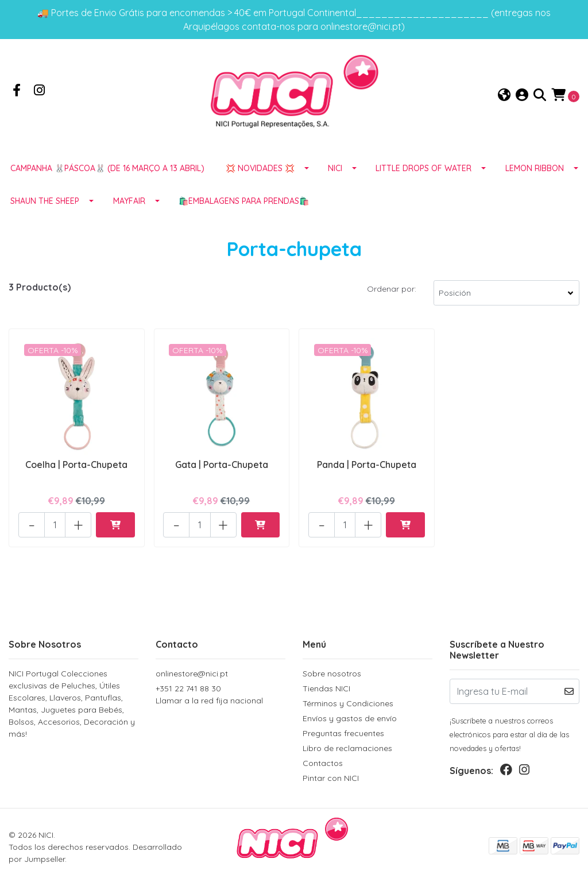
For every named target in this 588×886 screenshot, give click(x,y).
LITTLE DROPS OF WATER (423, 168)
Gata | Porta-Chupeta (222, 465)
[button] (504, 96)
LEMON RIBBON (535, 168)
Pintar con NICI (331, 778)
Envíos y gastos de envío (350, 718)
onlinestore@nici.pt (192, 674)
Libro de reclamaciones (347, 748)
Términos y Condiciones (348, 703)
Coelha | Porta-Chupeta (76, 465)
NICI (335, 168)
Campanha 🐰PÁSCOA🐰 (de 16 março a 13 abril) (107, 168)
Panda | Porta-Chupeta (367, 465)
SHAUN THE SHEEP (45, 201)
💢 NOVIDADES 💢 (260, 168)
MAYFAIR (129, 201)
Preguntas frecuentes (343, 733)
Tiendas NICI (326, 688)
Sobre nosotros (332, 674)
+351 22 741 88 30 (220, 695)
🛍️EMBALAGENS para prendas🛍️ (244, 201)
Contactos (323, 763)
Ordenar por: (392, 289)
